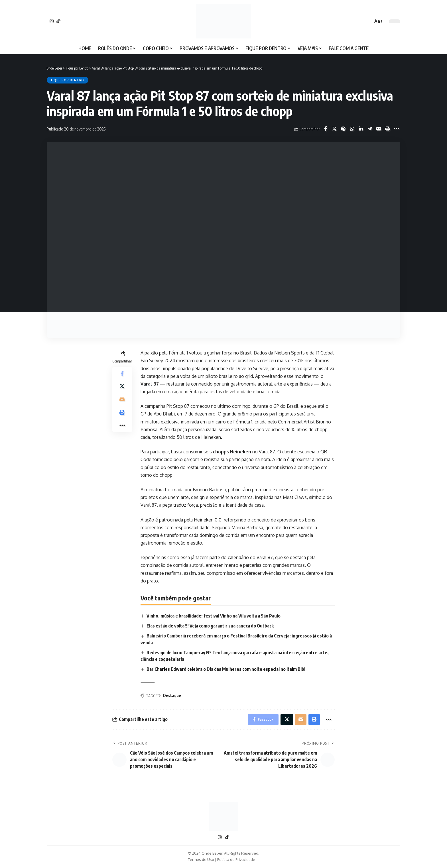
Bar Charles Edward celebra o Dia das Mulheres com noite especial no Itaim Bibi (227, 669)
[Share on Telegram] (370, 129)
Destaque (172, 696)
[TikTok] (58, 21)
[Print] (387, 129)
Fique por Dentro (68, 80)
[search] (367, 21)
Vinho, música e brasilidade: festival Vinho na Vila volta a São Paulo (214, 616)
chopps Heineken (232, 452)
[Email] (379, 129)
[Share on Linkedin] (361, 129)
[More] (396, 129)
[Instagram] (52, 21)
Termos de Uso (201, 861)
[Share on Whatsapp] (352, 129)
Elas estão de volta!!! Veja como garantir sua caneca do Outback (210, 626)
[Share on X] (334, 129)
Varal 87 (150, 384)
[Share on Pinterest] (343, 129)
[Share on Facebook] (326, 129)
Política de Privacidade (236, 861)
